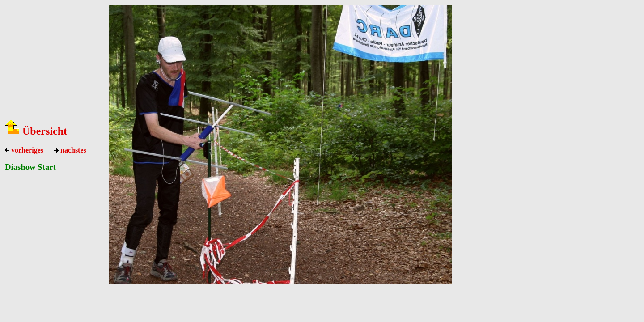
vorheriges (24, 150)
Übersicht (36, 131)
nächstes (70, 150)
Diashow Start (30, 167)
